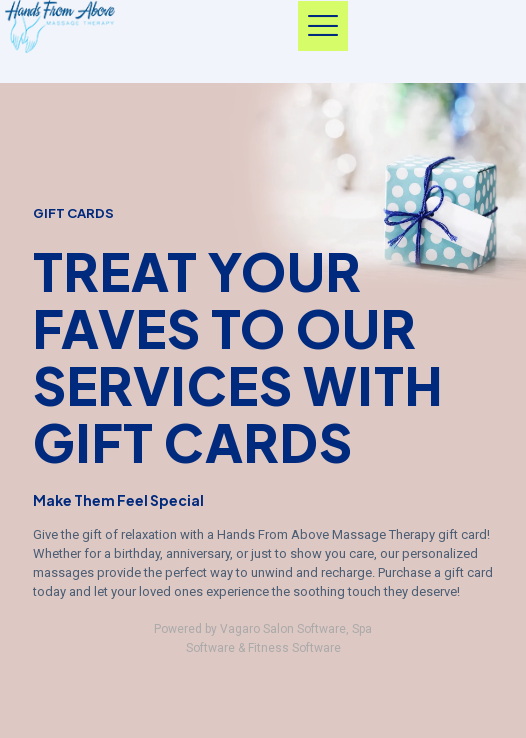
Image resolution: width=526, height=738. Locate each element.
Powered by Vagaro (207, 629)
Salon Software (304, 629)
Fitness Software (294, 648)
